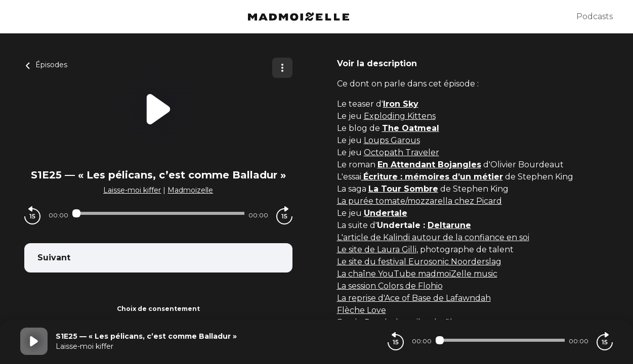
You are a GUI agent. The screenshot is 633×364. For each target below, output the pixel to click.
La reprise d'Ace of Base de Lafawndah (414, 298)
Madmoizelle (190, 190)
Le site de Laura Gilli (377, 249)
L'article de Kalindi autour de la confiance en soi (433, 237)
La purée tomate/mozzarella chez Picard (419, 201)
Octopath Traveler (402, 152)
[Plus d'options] (282, 68)
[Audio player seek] (158, 213)
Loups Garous (392, 140)
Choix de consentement (158, 309)
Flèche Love (362, 310)
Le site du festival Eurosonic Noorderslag (419, 262)
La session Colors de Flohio (390, 286)
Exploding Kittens (400, 116)
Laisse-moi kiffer (132, 190)
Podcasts (595, 16)
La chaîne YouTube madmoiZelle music (417, 274)
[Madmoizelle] (298, 17)
